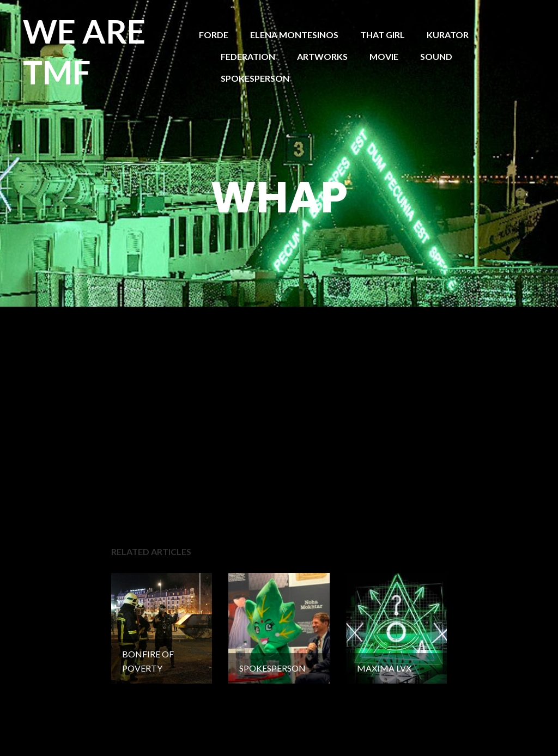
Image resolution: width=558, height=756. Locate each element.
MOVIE (384, 56)
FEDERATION (248, 56)
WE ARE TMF (84, 51)
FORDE (214, 35)
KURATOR (448, 35)
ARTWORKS (322, 56)
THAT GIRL (383, 35)
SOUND (436, 56)
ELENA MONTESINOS (294, 35)
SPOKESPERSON (255, 78)
